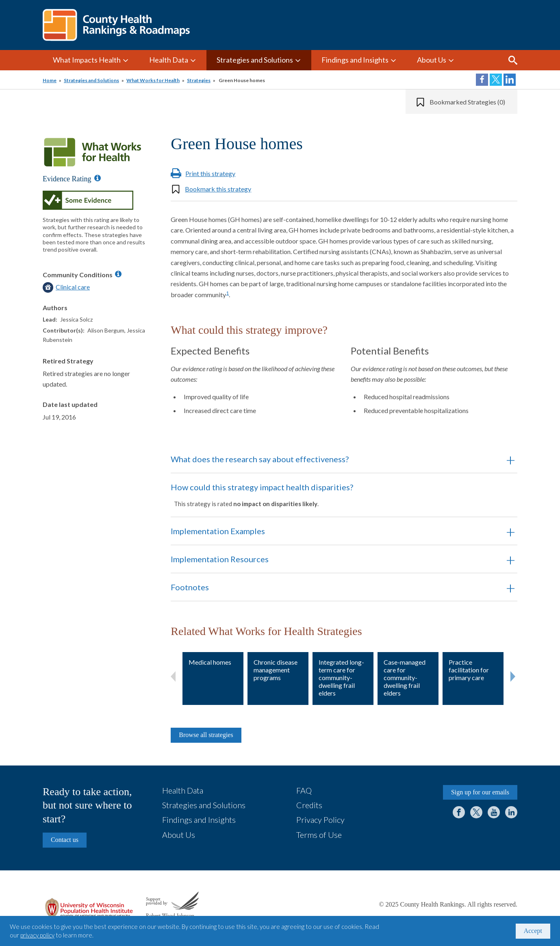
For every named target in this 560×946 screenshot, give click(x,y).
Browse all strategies (206, 735)
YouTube (494, 812)
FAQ (304, 790)
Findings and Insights (355, 60)
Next (513, 675)
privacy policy (37, 935)
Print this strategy (210, 173)
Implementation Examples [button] (218, 531)
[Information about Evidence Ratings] (98, 178)
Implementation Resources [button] (220, 559)
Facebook (459, 812)
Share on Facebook (482, 80)
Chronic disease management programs (276, 670)
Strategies (199, 80)
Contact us (65, 840)
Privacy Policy (320, 820)
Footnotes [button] (190, 587)
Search (513, 60)
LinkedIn (511, 812)
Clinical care (73, 287)
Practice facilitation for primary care (469, 670)
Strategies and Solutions (255, 60)
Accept (533, 931)
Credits (309, 805)
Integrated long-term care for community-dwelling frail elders (341, 678)
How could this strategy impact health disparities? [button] (333, 495)
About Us (432, 60)
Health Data (169, 60)
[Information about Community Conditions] (118, 274)
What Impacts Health (87, 60)
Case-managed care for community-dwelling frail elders (405, 678)
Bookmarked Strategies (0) (467, 102)
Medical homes (210, 662)
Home (50, 80)
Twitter (476, 812)
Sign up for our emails (480, 792)
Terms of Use (319, 835)
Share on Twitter (496, 80)
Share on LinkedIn (510, 80)
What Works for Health (153, 80)
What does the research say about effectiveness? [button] (260, 459)
